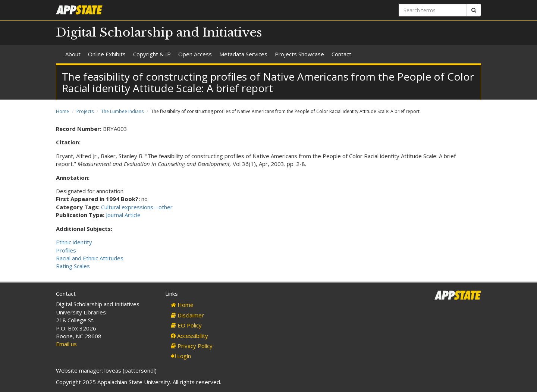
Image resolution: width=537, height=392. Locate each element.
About (73, 54)
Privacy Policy (192, 346)
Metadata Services (243, 54)
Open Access (195, 54)
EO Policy (186, 325)
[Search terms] (433, 10)
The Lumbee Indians (122, 111)
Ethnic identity (74, 242)
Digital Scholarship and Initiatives (159, 32)
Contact (341, 54)
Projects (85, 111)
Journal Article (123, 215)
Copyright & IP (152, 54)
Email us (66, 344)
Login (181, 356)
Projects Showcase (299, 54)
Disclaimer (187, 315)
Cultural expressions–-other (137, 207)
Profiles (66, 250)
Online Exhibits (107, 54)
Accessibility (189, 336)
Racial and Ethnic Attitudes (90, 258)
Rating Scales (73, 266)
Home (62, 111)
